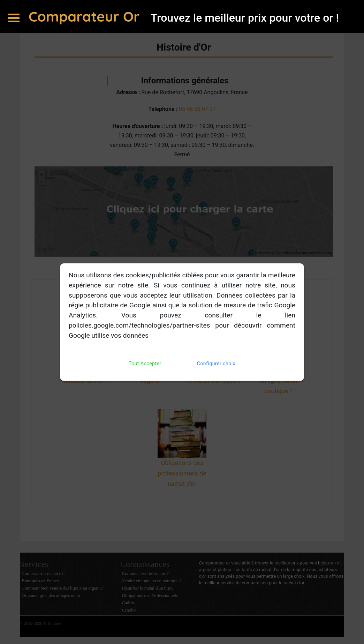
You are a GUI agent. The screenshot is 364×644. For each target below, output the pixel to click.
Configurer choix (216, 363)
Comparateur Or (86, 16)
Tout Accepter (145, 363)
